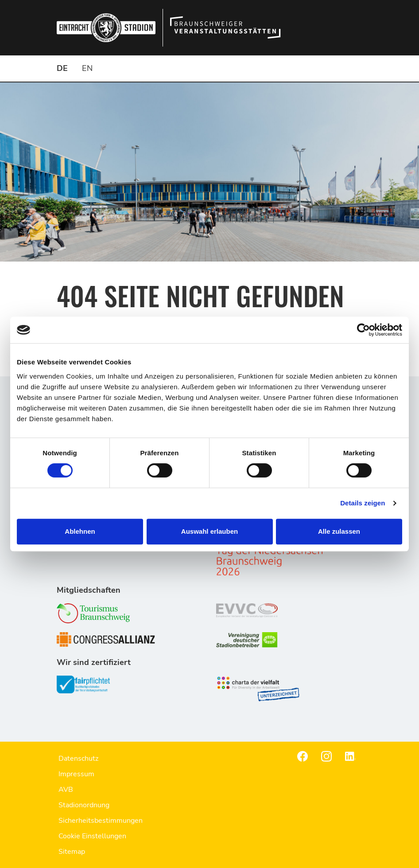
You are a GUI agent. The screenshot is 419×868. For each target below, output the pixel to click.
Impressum (76, 774)
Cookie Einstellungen (92, 836)
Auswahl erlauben (209, 531)
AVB (66, 790)
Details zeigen (363, 503)
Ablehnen (80, 531)
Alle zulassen (339, 531)
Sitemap (72, 852)
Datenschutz (78, 759)
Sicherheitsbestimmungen (101, 821)
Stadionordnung (84, 805)
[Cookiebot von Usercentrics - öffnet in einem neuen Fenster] (363, 330)
